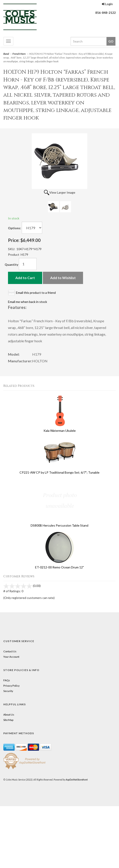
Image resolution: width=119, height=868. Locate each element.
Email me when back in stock (28, 302)
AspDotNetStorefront (77, 780)
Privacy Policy (11, 686)
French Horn (19, 54)
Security (8, 691)
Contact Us (10, 651)
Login (107, 4)
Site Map (8, 720)
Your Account (11, 657)
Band (6, 54)
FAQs (7, 680)
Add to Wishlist (63, 278)
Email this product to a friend (36, 293)
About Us (9, 715)
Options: (15, 228)
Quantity (11, 265)
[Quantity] (28, 264)
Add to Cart (25, 278)
